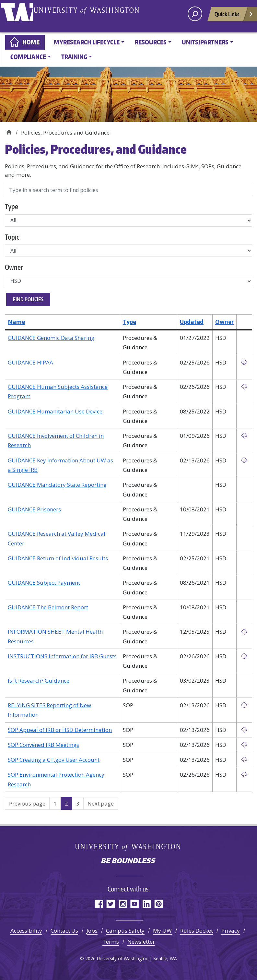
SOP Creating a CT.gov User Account (54, 760)
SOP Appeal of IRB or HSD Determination (60, 730)
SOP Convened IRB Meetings (43, 745)
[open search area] (195, 14)
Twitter (111, 904)
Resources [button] (151, 42)
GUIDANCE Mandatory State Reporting (57, 485)
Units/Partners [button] (205, 42)
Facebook (99, 904)
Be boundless (129, 861)
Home (31, 42)
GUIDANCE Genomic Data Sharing (51, 338)
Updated (192, 322)
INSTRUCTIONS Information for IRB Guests (62, 656)
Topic (12, 237)
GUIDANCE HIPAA (30, 362)
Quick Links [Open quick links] (234, 16)
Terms (111, 942)
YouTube (135, 904)
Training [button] (74, 57)
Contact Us (64, 931)
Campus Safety (125, 931)
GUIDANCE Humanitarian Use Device (55, 411)
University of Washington (21, 15)
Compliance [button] (28, 57)
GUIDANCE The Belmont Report (48, 607)
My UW (162, 931)
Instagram (123, 904)
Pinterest (159, 904)
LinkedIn (147, 904)
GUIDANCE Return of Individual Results (58, 558)
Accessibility (26, 931)
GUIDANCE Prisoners (34, 509)
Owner (14, 267)
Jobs (92, 931)
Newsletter (141, 942)
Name (16, 322)
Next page (101, 803)
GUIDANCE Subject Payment (44, 583)
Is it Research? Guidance (39, 681)
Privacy (231, 931)
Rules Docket (197, 931)
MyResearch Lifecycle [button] (87, 42)
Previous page (27, 803)
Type (12, 206)
